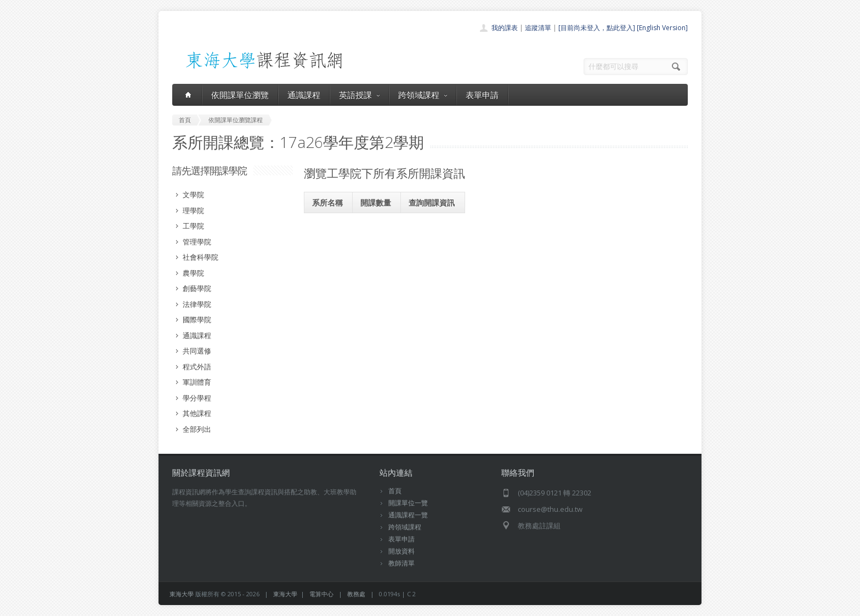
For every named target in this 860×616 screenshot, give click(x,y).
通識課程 (304, 95)
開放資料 (401, 551)
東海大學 (182, 594)
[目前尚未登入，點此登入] (597, 28)
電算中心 (321, 594)
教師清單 (401, 563)
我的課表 (505, 28)
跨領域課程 (423, 95)
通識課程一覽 (408, 515)
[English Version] (662, 28)
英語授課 (359, 95)
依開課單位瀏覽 (240, 95)
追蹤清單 (538, 28)
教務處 (356, 594)
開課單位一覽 (408, 503)
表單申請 (482, 95)
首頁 (395, 491)
